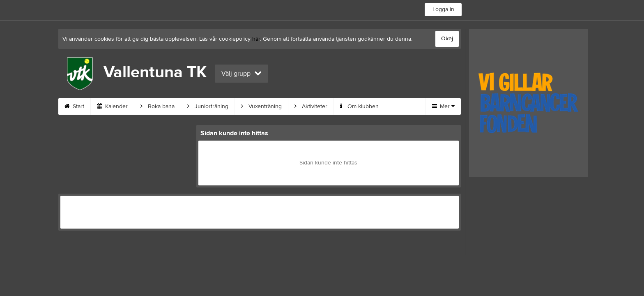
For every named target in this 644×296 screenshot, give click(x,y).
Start (74, 106)
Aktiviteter (311, 106)
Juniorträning (208, 106)
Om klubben (359, 106)
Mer (443, 106)
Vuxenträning (261, 106)
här (256, 39)
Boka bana (158, 106)
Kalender (112, 106)
